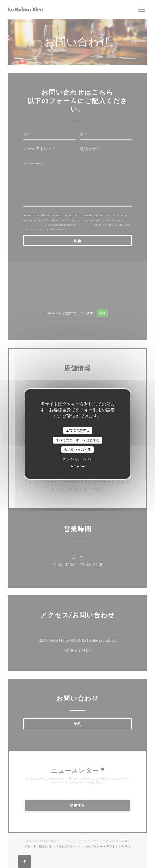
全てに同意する (78, 430)
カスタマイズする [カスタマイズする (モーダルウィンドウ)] (78, 449)
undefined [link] (79, 466)
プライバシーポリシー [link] (79, 459)
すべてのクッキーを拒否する (78, 440)
